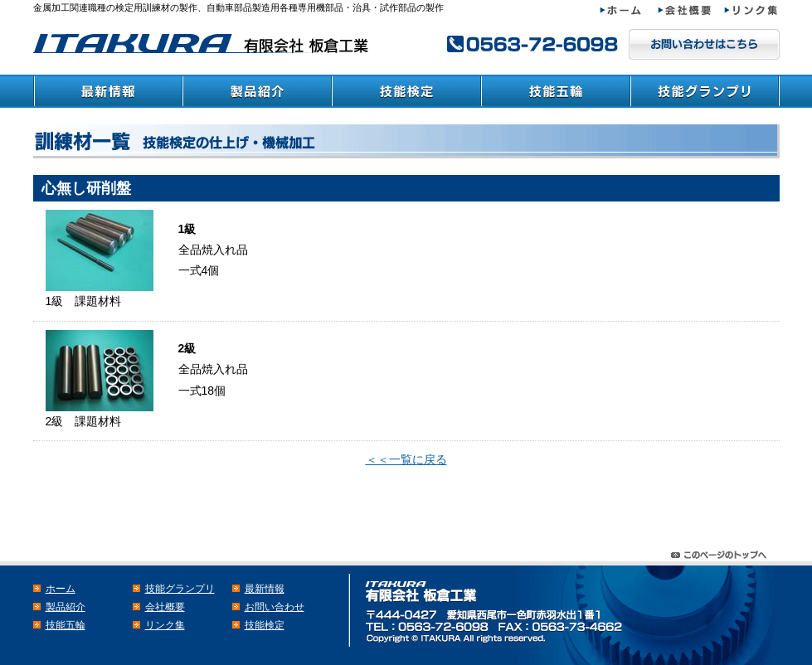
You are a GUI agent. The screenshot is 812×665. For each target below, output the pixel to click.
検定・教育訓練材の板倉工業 (203, 44)
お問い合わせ (275, 607)
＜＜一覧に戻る (406, 459)
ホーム (629, 10)
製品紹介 (257, 91)
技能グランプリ (705, 91)
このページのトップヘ (722, 551)
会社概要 (691, 10)
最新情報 (108, 91)
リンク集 (752, 10)
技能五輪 (556, 91)
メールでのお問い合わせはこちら (704, 44)
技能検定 (406, 91)
